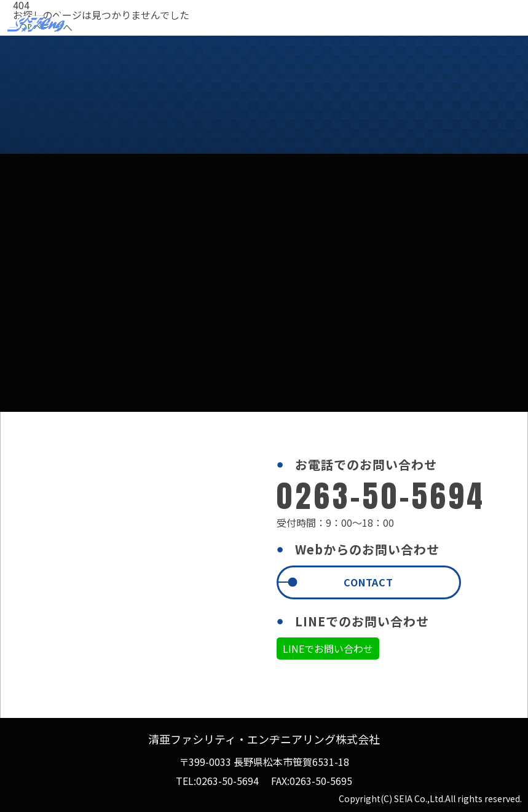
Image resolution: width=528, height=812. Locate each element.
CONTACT (368, 582)
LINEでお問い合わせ (328, 648)
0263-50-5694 (227, 781)
